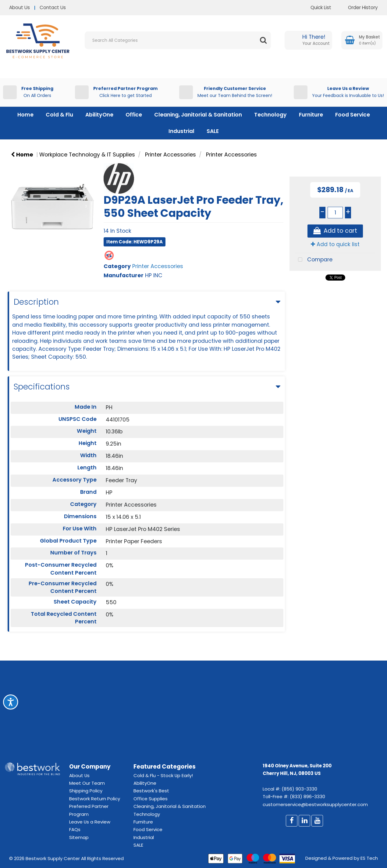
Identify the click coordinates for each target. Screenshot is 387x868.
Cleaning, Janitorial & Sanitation (198, 115)
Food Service (353, 115)
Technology (270, 115)
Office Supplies (151, 799)
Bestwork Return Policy (95, 799)
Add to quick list (335, 244)
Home (25, 115)
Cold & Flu (59, 115)
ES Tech (369, 858)
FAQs (75, 829)
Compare (314, 260)
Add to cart (335, 231)
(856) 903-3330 (299, 789)
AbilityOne (99, 115)
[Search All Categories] (178, 40)
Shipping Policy (86, 791)
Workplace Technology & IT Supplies (87, 155)
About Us (20, 7)
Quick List (316, 7)
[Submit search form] (263, 40)
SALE (213, 131)
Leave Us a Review (90, 822)
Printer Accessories (170, 155)
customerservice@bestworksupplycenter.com (315, 804)
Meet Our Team (87, 783)
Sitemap (79, 837)
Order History (358, 7)
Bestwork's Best (151, 791)
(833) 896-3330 (307, 796)
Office (134, 115)
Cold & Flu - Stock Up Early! (163, 775)
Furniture (311, 115)
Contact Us (53, 7)
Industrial (181, 131)
